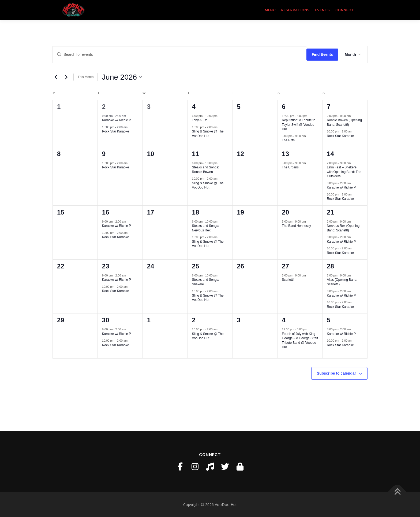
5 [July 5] (329, 320)
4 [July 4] (284, 320)
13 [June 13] (285, 154)
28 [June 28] (330, 266)
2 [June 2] (104, 107)
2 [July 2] (194, 320)
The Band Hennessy (296, 226)
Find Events (322, 54)
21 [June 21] (330, 212)
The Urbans (290, 167)
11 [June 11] (196, 154)
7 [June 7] (329, 107)
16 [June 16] (106, 212)
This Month (86, 77)
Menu (270, 10)
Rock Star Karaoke (116, 131)
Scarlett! (288, 280)
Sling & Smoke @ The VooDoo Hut (208, 134)
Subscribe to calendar (336, 373)
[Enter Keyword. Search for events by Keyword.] (180, 55)
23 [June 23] (106, 266)
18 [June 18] (196, 212)
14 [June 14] (330, 154)
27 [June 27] (285, 266)
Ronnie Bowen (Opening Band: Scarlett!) (344, 122)
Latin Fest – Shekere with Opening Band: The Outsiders (344, 172)
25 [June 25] (196, 266)
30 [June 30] (106, 320)
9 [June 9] (104, 154)
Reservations (295, 10)
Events (322, 10)
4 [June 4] (194, 107)
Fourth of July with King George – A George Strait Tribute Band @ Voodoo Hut (300, 341)
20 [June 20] (285, 212)
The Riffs (288, 140)
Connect (345, 10)
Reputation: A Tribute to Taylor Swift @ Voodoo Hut (299, 125)
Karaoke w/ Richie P (117, 120)
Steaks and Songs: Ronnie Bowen (206, 170)
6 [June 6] (284, 107)
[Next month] (66, 77)
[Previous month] (56, 77)
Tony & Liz (199, 120)
